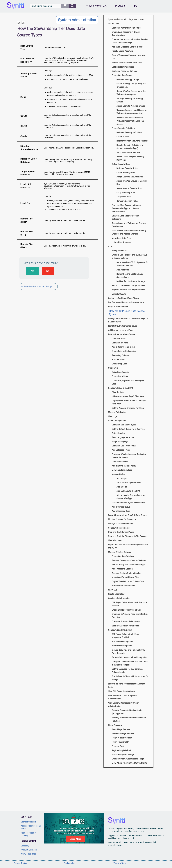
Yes (32, 271)
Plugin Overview (115, 725)
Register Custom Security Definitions (132, 141)
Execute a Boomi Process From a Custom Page (127, 686)
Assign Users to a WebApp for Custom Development (129, 225)
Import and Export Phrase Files (125, 577)
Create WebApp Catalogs (123, 556)
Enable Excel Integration (122, 642)
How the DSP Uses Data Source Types (127, 313)
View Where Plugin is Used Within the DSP (130, 763)
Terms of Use (120, 863)
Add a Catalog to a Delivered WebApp (128, 565)
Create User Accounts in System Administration (126, 34)
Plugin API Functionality (122, 738)
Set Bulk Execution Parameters (125, 626)
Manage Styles (118, 474)
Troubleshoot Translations (123, 586)
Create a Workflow (116, 594)
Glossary (25, 846)
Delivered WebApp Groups (128, 80)
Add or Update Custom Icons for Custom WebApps (131, 497)
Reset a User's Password (122, 51)
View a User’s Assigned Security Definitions (130, 158)
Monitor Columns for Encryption (122, 519)
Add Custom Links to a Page (121, 330)
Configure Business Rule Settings (126, 622)
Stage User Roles (124, 197)
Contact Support (28, 822)
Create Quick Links (120, 376)
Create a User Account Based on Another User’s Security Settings (130, 41)
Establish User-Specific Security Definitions (126, 218)
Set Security (113, 24)
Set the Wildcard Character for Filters (128, 408)
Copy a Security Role (126, 193)
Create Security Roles (126, 173)
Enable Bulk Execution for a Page (126, 610)
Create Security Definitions (123, 128)
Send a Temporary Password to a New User (129, 57)
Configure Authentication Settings (127, 28)
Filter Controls (118, 392)
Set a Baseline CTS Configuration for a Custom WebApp (133, 264)
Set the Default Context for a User (127, 63)
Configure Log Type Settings (124, 446)
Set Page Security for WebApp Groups (130, 100)
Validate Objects (119, 294)
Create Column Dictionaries (124, 351)
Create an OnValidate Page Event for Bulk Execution (130, 616)
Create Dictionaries (120, 462)
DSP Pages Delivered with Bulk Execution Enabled (130, 604)
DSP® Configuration (117, 421)
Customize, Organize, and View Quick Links (128, 382)
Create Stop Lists (119, 364)
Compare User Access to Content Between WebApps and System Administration (127, 208)
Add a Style (121, 479)
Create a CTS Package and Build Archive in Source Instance (129, 257)
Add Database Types (121, 450)
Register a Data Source (118, 307)
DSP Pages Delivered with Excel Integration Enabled (125, 636)
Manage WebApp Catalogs (120, 552)
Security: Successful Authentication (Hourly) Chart (127, 712)
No (48, 271)
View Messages (115, 540)
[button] (65, 6)
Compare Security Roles (127, 201)
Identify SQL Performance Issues (123, 326)
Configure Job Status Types (124, 425)
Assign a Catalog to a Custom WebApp (129, 561)
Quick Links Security (120, 372)
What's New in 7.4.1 (97, 6)
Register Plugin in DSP (121, 751)
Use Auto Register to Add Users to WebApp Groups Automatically (131, 112)
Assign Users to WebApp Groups (131, 106)
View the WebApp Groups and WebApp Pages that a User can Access (130, 121)
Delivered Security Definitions (129, 133)
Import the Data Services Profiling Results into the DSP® (128, 546)
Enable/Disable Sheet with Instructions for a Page (130, 678)
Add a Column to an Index (123, 347)
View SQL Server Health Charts (122, 691)
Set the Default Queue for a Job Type (128, 429)
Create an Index (119, 339)
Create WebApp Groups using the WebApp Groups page (131, 93)
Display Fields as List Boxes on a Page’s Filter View (129, 402)
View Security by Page (121, 238)
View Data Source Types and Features (128, 503)
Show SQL (113, 590)
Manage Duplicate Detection (120, 524)
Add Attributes (123, 270)
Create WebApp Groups (122, 75)
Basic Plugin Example (121, 730)
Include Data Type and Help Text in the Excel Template (129, 652)
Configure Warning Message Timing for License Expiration (129, 456)
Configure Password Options (124, 71)
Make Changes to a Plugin (123, 755)
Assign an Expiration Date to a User (127, 47)
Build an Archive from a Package (131, 281)
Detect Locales (118, 433)
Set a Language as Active (123, 438)
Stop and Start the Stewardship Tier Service (127, 536)
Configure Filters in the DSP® (121, 388)
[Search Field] (53, 6)
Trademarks (69, 863)
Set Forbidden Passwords (123, 67)
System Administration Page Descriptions (126, 19)
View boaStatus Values (122, 470)
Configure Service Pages (119, 528)
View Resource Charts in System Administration (122, 697)
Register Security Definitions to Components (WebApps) (130, 147)
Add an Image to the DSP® (128, 491)
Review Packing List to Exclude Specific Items (130, 276)
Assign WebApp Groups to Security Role (132, 183)
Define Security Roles (121, 164)
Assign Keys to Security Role (129, 188)
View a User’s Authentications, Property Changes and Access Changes (129, 232)
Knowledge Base (28, 854)
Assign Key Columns (121, 356)
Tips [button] (135, 6)
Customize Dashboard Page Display (124, 298)
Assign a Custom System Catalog (126, 573)
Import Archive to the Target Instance (128, 290)
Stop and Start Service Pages (121, 532)
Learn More (75, 839)
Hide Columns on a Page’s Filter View (128, 396)
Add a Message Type (121, 511)
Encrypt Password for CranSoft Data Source (128, 515)
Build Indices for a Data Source (122, 335)
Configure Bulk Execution (119, 598)
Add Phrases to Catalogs (123, 569)
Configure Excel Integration (120, 630)
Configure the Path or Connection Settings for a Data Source (128, 320)
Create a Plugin (118, 746)
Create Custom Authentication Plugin (128, 759)
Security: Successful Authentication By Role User (129, 719)
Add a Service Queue (121, 507)
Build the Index (118, 360)
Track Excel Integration (122, 646)
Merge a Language (120, 442)
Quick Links (113, 368)
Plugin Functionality (120, 742)
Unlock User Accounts (121, 242)
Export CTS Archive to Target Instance (129, 286)
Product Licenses (29, 850)
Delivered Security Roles (127, 168)
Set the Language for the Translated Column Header (128, 671)
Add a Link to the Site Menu (124, 466)
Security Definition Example (128, 153)
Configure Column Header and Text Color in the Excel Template (130, 663)
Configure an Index (120, 343)
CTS (110, 247)
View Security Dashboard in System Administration (124, 705)
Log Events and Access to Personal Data (126, 302)
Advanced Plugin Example (123, 734)
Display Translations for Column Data (128, 582)
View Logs (113, 416)
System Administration (77, 20)
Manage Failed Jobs (117, 412)
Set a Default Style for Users (129, 483)
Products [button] (120, 6)
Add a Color (122, 487)
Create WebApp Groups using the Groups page (131, 85)
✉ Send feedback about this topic (37, 286)
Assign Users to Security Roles (130, 177)
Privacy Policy (20, 863)
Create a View (123, 137)
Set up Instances (119, 251)
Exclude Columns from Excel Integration (129, 657)
